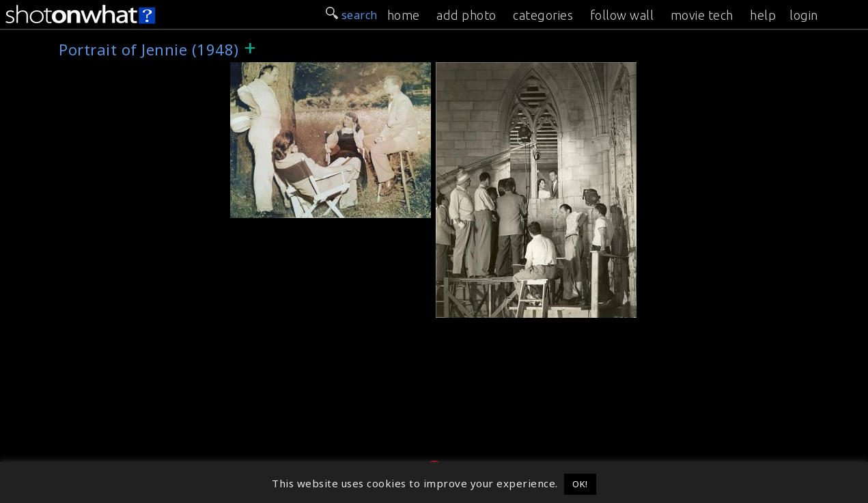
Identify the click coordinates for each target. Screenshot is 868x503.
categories (543, 15)
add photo (466, 15)
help (763, 15)
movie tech (702, 15)
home (404, 15)
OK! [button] (580, 484)
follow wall (622, 15)
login (804, 15)
